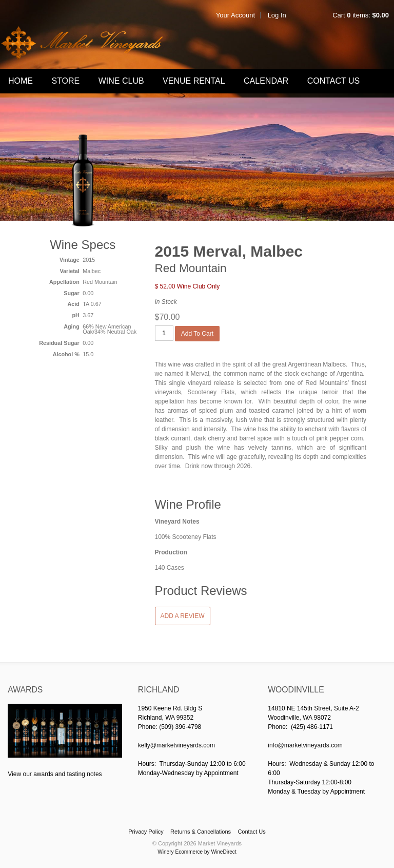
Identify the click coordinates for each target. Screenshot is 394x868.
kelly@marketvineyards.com (176, 745)
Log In (277, 15)
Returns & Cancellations (201, 832)
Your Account (235, 15)
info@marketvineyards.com (305, 745)
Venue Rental (194, 81)
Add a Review (183, 616)
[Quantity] (164, 333)
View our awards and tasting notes (55, 774)
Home (21, 81)
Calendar (266, 81)
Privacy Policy (146, 832)
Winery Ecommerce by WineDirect (197, 852)
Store (65, 81)
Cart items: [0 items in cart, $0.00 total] (361, 15)
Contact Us (334, 81)
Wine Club (121, 81)
